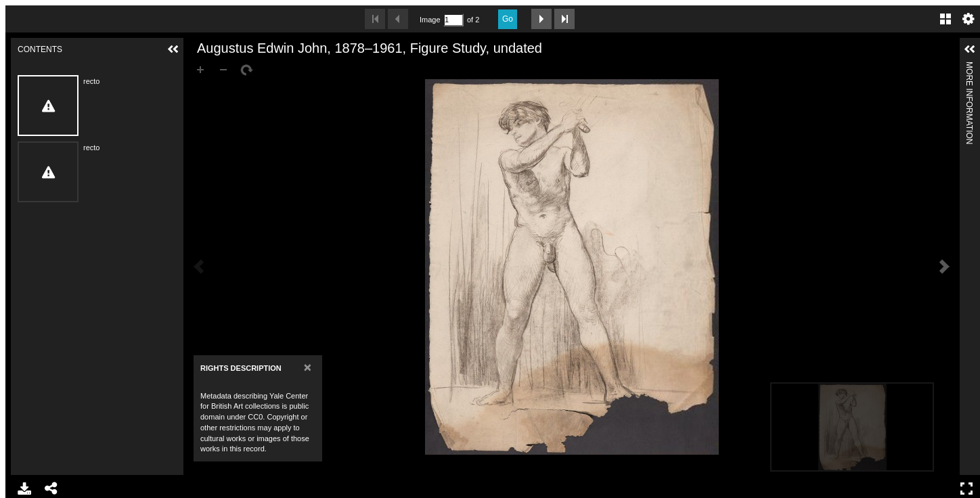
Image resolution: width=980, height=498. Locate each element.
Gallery (945, 19)
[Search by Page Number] (453, 20)
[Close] (308, 367)
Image (430, 20)
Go (508, 19)
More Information (969, 67)
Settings (968, 19)
